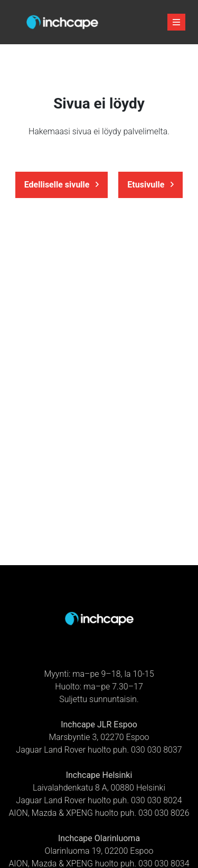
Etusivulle (150, 185)
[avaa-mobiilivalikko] (176, 22)
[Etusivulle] (62, 22)
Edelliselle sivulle (62, 185)
